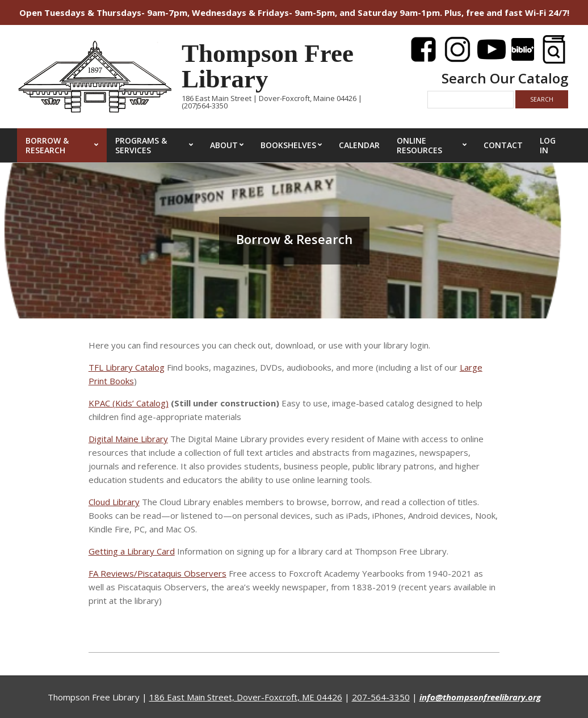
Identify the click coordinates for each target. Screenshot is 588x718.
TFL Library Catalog (127, 367)
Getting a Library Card (132, 551)
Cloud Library (114, 502)
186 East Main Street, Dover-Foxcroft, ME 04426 (246, 697)
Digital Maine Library (128, 439)
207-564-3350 (381, 697)
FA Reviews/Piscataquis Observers (157, 573)
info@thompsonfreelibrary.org (480, 697)
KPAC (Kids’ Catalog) (129, 403)
